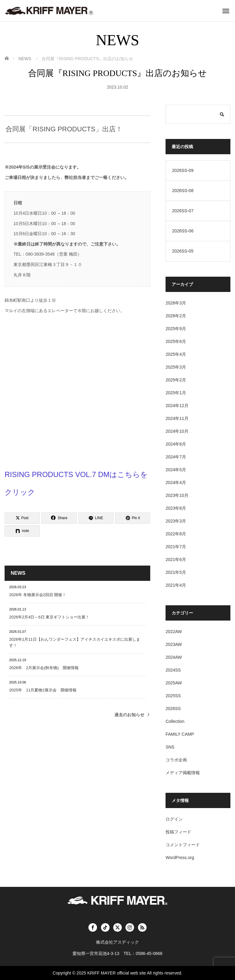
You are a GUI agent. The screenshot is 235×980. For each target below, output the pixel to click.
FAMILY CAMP (180, 734)
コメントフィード (183, 845)
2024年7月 (176, 457)
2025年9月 (176, 329)
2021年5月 (176, 572)
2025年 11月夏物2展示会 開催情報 (43, 690)
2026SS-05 (183, 251)
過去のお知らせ (129, 715)
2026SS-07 (183, 211)
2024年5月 (176, 470)
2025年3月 (176, 367)
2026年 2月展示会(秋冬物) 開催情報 (44, 668)
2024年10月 (177, 431)
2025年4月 (176, 354)
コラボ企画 (176, 760)
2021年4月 (176, 585)
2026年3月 (176, 303)
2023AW (174, 644)
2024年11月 (177, 418)
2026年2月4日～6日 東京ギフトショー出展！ (49, 617)
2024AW (174, 657)
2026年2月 (176, 316)
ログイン (174, 819)
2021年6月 (176, 559)
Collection (175, 721)
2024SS (173, 670)
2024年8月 (176, 444)
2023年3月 (176, 521)
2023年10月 (177, 495)
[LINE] (96, 518)
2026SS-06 (183, 231)
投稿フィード (178, 832)
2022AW (174, 632)
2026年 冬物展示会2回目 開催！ (38, 595)
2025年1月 (176, 393)
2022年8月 (176, 534)
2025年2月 (176, 380)
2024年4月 (176, 483)
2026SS (173, 709)
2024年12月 (177, 406)
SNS (170, 747)
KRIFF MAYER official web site (117, 973)
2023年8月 (176, 508)
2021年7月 (176, 547)
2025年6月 (176, 341)
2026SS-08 (183, 191)
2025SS (173, 696)
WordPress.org (180, 858)
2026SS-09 (183, 170)
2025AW (174, 683)
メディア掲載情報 (183, 773)
